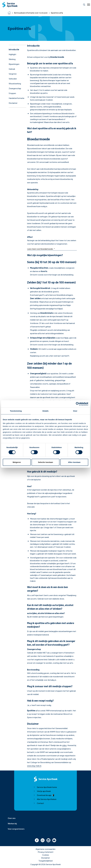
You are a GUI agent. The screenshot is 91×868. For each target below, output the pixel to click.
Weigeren (17, 462)
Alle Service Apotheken (45, 799)
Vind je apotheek (42, 791)
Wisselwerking (15, 84)
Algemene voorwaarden (45, 849)
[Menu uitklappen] (45, 818)
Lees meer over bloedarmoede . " (41, 249)
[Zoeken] (84, 5)
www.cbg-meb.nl (34, 766)
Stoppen (12, 93)
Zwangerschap (15, 88)
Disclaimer (13, 103)
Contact (39, 803)
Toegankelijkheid (45, 861)
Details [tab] (45, 411)
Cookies (46, 855)
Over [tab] (75, 411)
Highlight (12, 54)
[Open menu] (88, 5)
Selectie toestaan (45, 462)
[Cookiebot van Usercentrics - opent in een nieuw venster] (78, 404)
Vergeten (13, 74)
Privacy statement (46, 852)
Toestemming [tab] (16, 411)
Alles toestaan (74, 462)
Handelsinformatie (17, 98)
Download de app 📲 (44, 795)
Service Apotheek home (45, 787)
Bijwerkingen (14, 64)
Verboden (13, 79)
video (64, 745)
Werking (12, 59)
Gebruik (12, 69)
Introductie (14, 49)
